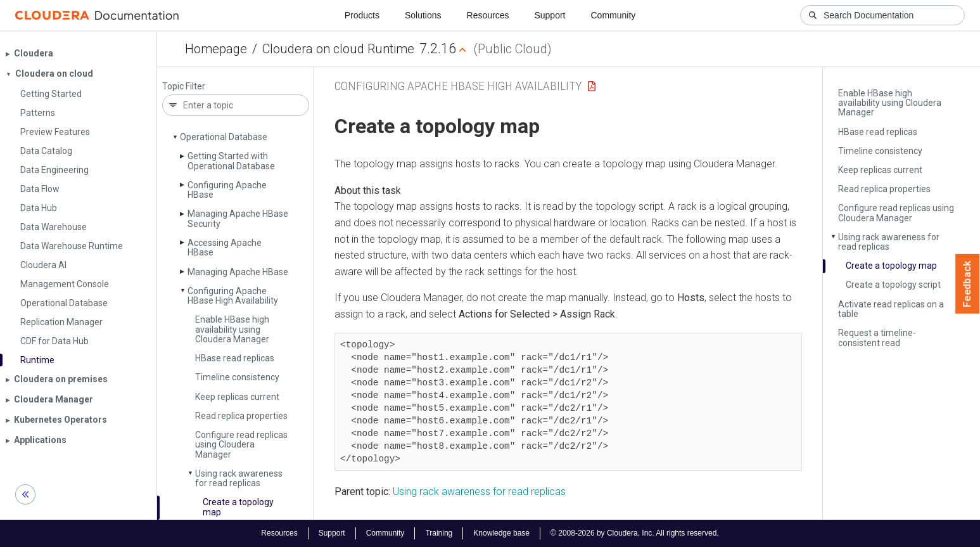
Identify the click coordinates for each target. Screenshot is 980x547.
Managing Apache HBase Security (238, 218)
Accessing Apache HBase (225, 248)
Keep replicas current (237, 397)
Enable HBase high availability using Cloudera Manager (232, 329)
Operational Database (224, 137)
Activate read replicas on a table (891, 309)
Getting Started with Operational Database (231, 161)
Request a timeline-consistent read (877, 338)
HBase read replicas (235, 358)
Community (614, 15)
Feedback (968, 284)
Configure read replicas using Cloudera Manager (241, 445)
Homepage (216, 49)
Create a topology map (238, 507)
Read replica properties (241, 416)
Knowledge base (501, 533)
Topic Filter (184, 87)
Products (362, 15)
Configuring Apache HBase (227, 190)
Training (439, 533)
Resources (488, 15)
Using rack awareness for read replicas (239, 478)
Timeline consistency (237, 377)
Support (550, 15)
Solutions (423, 15)
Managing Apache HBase (238, 272)
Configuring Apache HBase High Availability (233, 296)
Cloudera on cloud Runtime (338, 49)
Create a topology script (893, 285)
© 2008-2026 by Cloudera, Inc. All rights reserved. (635, 533)
